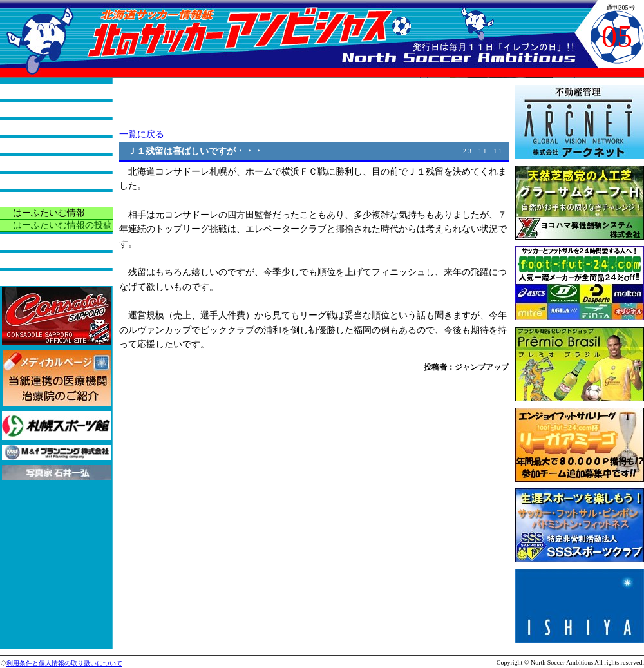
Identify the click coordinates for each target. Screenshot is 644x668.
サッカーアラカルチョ (58, 163)
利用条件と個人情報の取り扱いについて (64, 663)
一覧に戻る (142, 134)
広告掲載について (49, 278)
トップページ (40, 91)
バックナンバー (44, 260)
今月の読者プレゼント (58, 242)
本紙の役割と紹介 (49, 109)
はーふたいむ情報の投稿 (62, 225)
